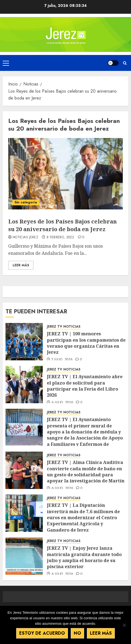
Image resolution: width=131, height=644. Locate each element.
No (77, 633)
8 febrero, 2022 (60, 237)
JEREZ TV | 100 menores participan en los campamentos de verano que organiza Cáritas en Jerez (86, 343)
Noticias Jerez (25, 237)
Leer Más (21, 265)
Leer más (101, 633)
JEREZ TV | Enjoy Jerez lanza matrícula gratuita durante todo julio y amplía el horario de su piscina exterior (84, 557)
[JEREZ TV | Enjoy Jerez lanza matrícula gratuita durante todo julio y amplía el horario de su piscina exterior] (24, 556)
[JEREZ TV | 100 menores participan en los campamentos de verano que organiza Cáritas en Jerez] (24, 342)
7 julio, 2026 (62, 360)
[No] (124, 625)
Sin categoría (26, 202)
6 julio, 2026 (62, 403)
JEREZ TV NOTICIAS (64, 327)
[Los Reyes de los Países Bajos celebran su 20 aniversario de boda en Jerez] (65, 174)
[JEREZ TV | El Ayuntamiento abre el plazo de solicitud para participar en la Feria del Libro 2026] (24, 385)
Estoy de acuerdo (42, 633)
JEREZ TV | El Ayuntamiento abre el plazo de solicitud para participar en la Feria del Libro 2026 (85, 386)
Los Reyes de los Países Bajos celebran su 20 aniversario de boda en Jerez (62, 225)
